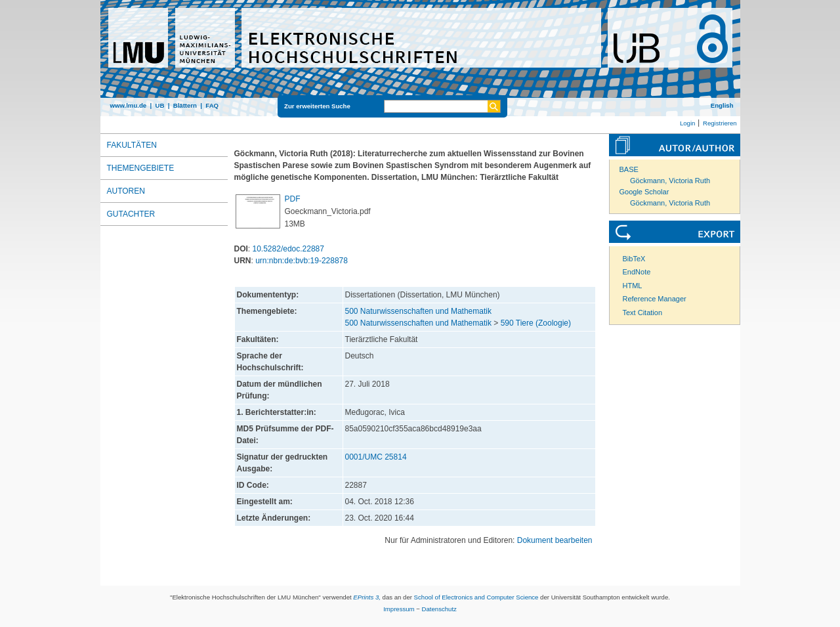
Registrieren (720, 123)
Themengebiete (141, 168)
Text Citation (643, 313)
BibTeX (634, 259)
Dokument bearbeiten (555, 540)
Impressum (399, 609)
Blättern (185, 105)
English (722, 105)
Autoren (126, 191)
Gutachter (131, 214)
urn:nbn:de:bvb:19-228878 (302, 261)
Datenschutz (439, 609)
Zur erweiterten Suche (317, 106)
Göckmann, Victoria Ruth (670, 181)
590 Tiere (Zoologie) (536, 323)
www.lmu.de (129, 105)
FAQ (212, 105)
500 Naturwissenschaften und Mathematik (418, 311)
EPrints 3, (367, 597)
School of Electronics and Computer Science (476, 597)
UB (159, 105)
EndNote (637, 272)
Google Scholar (644, 192)
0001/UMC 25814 (376, 457)
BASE (629, 169)
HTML (633, 286)
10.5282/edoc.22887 (288, 249)
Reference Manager (655, 299)
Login (687, 123)
